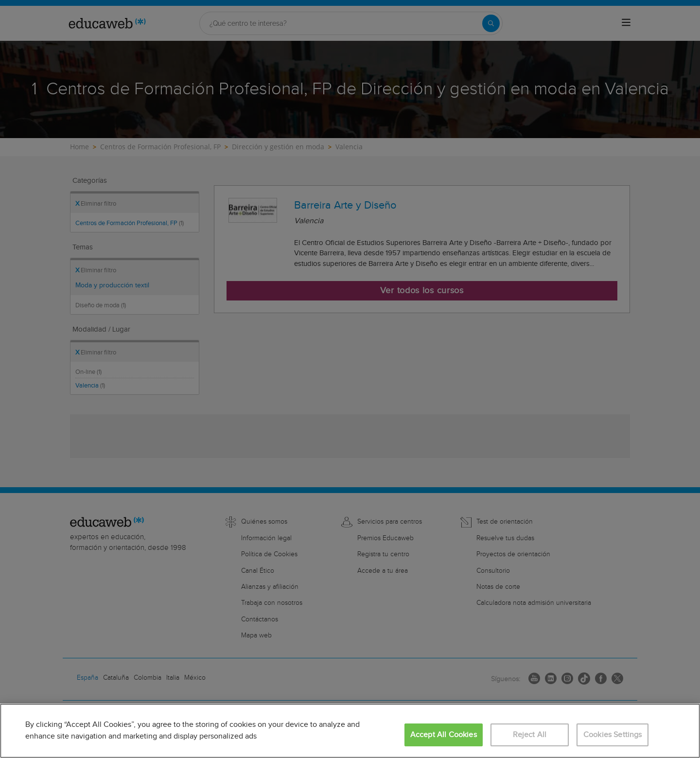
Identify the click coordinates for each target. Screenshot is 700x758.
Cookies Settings (613, 735)
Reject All (530, 735)
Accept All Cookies (444, 735)
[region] (350, 731)
